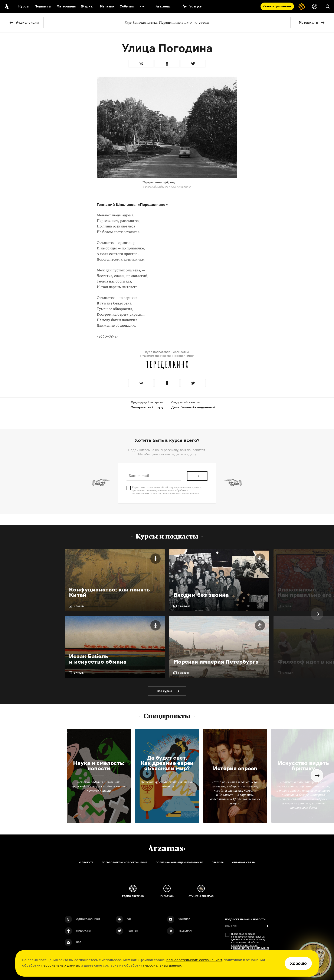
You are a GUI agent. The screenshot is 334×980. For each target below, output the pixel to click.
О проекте (86, 862)
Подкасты (43, 6)
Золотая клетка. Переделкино (167, 23)
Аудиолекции (27, 23)
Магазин (107, 6)
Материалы (308, 23)
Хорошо (298, 963)
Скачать (277, 6)
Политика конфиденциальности (179, 862)
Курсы (24, 6)
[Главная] (167, 848)
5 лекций (79, 606)
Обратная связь (243, 862)
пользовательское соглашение (180, 493)
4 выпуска (184, 606)
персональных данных (61, 965)
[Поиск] (328, 6)
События (127, 6)
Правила (218, 862)
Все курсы (164, 691)
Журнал (88, 6)
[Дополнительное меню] (142, 6)
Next (317, 614)
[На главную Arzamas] (6, 6)
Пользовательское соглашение (125, 862)
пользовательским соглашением (194, 960)
